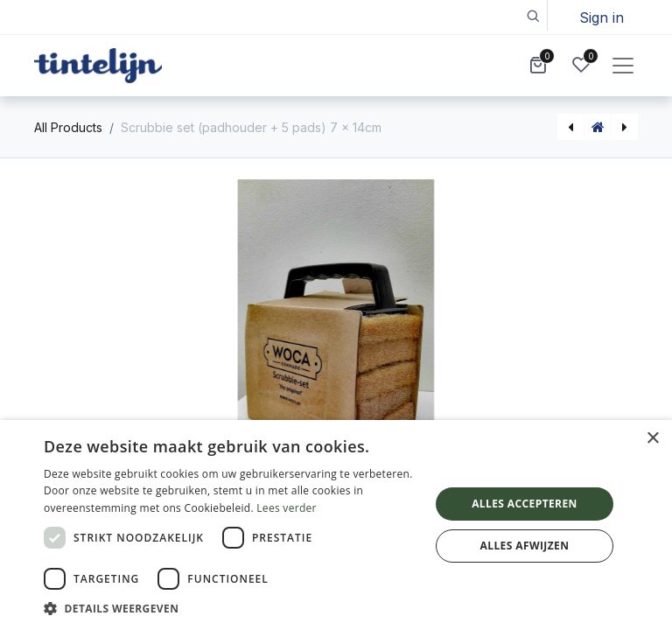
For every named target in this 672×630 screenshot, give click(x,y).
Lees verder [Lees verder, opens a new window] (287, 508)
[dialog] (336, 525)
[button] (532, 15)
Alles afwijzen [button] (525, 546)
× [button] (652, 439)
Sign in (602, 17)
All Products (68, 127)
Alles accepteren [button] (525, 504)
